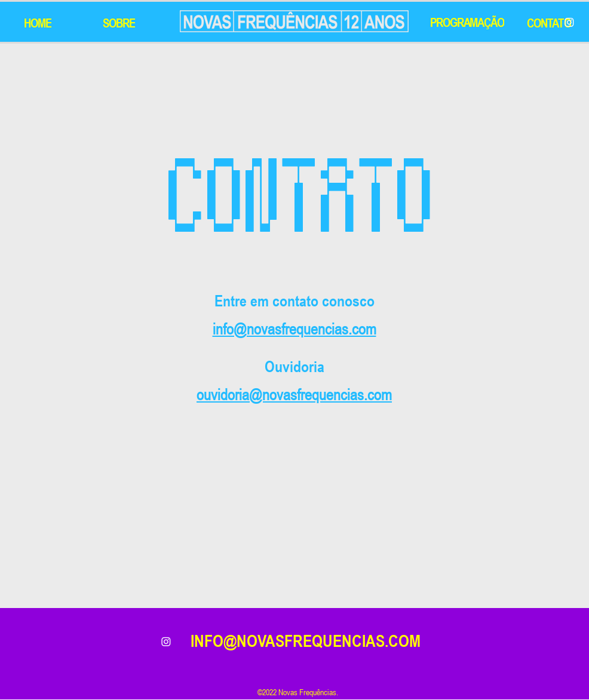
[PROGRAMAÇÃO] (468, 22)
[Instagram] (569, 22)
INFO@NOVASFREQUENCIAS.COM (306, 641)
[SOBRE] (120, 23)
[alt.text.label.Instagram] (166, 641)
